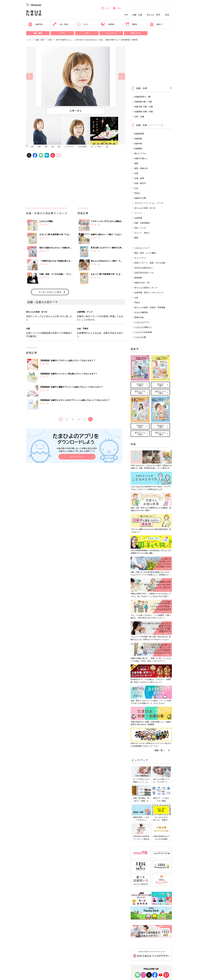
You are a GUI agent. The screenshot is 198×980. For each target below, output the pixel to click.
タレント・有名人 (96, 147)
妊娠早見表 (35, 24)
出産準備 (107, 24)
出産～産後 (139, 178)
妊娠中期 (138, 143)
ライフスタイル (69, 147)
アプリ (62, 33)
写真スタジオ (136, 33)
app (107, 147)
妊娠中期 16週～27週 (144, 107)
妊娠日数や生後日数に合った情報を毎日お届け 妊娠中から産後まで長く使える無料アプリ (77, 450)
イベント (138, 213)
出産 (50, 40)
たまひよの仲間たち (143, 327)
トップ (29, 40)
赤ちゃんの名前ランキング (146, 288)
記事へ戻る (76, 111)
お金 (136, 188)
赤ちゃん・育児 (153, 15)
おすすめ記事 (82, 147)
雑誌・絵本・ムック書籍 (145, 253)
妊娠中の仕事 (140, 198)
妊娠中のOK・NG (142, 283)
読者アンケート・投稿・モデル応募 (150, 263)
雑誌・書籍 (38, 33)
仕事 (39, 147)
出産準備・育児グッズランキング (149, 292)
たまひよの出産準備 (143, 332)
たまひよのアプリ (142, 322)
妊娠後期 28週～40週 (144, 111)
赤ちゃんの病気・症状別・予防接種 (150, 307)
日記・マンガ (140, 228)
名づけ (82, 24)
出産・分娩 (139, 116)
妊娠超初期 (139, 134)
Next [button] (122, 76)
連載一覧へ (160, 750)
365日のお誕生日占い (144, 268)
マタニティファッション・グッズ (149, 203)
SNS (87, 33)
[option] (76, 76)
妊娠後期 (138, 148)
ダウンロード (77, 457)
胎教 (136, 163)
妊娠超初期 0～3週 (142, 97)
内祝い (117, 8)
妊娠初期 (138, 138)
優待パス (156, 24)
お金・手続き (60, 24)
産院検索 (138, 278)
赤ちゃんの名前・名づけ (145, 208)
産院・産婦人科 (141, 168)
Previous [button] (29, 76)
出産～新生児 (140, 183)
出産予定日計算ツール (144, 273)
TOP (126, 15)
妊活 (167, 15)
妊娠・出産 (137, 15)
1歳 (52, 147)
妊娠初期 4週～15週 (143, 102)
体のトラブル (140, 153)
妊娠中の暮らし (141, 158)
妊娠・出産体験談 (142, 223)
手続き (137, 193)
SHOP (105, 8)
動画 (136, 238)
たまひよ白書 (140, 337)
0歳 (46, 147)
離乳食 (131, 24)
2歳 (59, 147)
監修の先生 (139, 317)
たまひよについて (142, 248)
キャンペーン (111, 33)
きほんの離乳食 (141, 312)
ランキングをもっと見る (50, 292)
